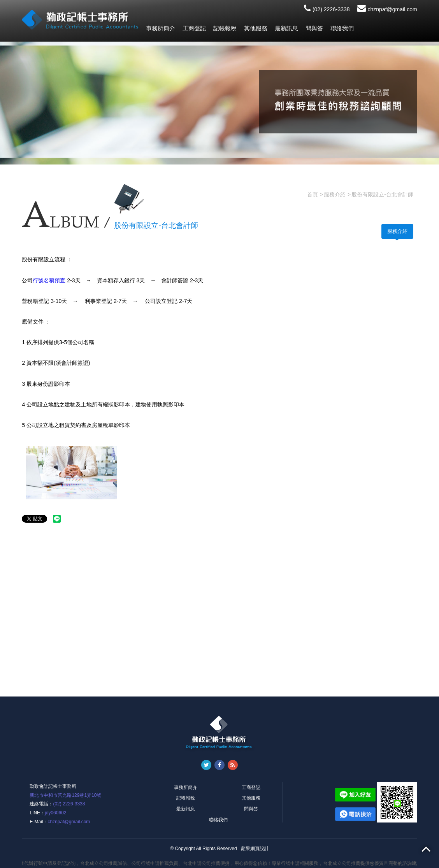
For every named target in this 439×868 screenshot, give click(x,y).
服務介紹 (397, 231)
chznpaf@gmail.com (387, 9)
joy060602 (55, 813)
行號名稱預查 (49, 280)
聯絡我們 (342, 28)
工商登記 (194, 28)
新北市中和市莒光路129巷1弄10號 (65, 795)
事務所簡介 (161, 28)
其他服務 (256, 28)
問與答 (314, 28)
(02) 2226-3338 (327, 9)
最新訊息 (286, 28)
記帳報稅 (225, 28)
